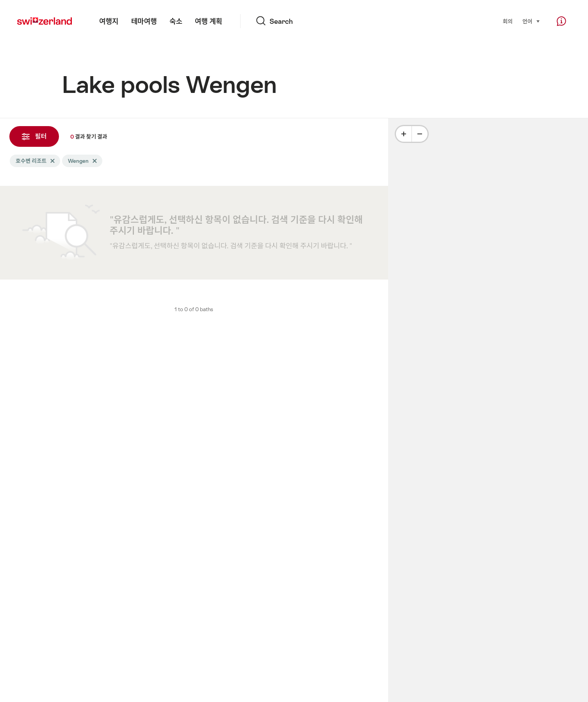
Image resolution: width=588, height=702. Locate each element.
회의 (507, 21)
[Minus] (420, 134)
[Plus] (404, 134)
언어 (531, 21)
